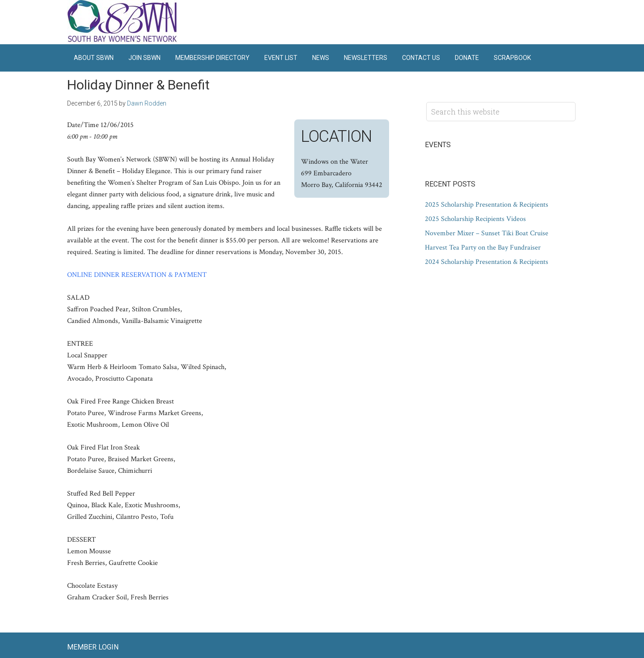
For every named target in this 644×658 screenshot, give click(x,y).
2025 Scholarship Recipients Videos (475, 219)
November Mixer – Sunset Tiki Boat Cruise (487, 233)
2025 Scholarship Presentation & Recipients (487, 205)
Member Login (93, 647)
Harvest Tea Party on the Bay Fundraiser (483, 248)
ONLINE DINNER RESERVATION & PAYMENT (137, 275)
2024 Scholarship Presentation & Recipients (487, 262)
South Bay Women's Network (123, 22)
